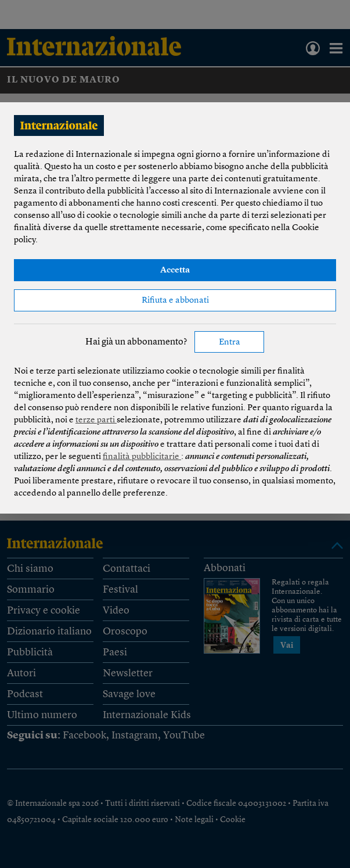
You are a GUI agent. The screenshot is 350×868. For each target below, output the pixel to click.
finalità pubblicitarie (142, 457)
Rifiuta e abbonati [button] (175, 301)
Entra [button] (230, 342)
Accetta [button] (175, 270)
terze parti (96, 420)
